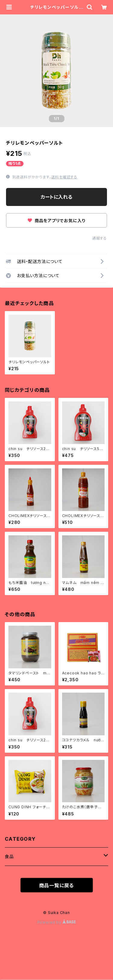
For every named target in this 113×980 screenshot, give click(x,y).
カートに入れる (56, 197)
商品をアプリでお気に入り (56, 221)
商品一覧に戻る (57, 885)
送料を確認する (64, 177)
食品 (9, 856)
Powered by (57, 922)
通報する (100, 238)
